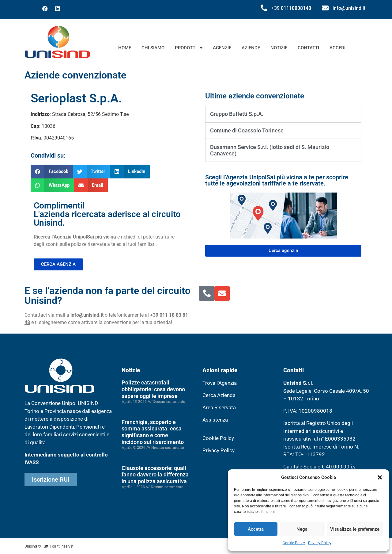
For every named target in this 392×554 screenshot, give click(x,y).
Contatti (308, 48)
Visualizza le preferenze (355, 529)
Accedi (337, 48)
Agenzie (222, 48)
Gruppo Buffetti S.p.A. (237, 114)
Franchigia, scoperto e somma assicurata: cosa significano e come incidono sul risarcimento (153, 432)
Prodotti (189, 48)
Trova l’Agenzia (220, 383)
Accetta (256, 529)
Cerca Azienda (219, 395)
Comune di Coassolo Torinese (247, 130)
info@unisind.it (349, 8)
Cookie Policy (294, 543)
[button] (380, 477)
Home (125, 48)
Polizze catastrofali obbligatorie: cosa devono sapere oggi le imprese (153, 389)
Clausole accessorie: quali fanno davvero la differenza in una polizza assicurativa (155, 475)
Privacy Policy (320, 543)
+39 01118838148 (291, 8)
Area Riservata (219, 407)
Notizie (279, 48)
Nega (302, 529)
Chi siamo (153, 48)
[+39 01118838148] (264, 8)
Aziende (251, 48)
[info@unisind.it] (325, 8)
